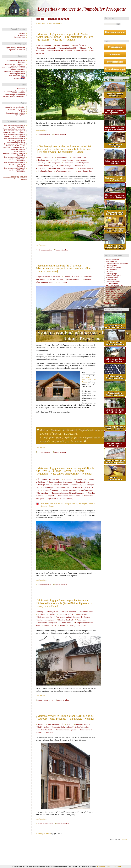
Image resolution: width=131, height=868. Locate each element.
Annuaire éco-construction (15, 107)
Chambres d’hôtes (79, 157)
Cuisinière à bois (87, 612)
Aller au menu (86, 2)
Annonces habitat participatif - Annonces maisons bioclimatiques (14, 149)
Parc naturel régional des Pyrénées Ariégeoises (71, 727)
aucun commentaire (45, 700)
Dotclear (124, 840)
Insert (69, 724)
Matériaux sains (87, 490)
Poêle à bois (81, 620)
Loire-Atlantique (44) (68, 48)
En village (41, 614)
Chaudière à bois (82, 482)
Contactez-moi (19, 37)
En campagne (55, 163)
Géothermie (68, 163)
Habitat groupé (83, 163)
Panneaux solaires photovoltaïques (113, 282)
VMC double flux (85, 171)
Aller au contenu (73, 2)
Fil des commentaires (54, 23)
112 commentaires (45, 250)
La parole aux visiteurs (16, 50)
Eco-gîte (56, 160)
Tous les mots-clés (111, 303)
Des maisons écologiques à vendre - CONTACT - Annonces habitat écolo (15, 140)
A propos (22, 35)
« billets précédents (43, 833)
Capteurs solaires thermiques (48, 277)
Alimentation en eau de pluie (48, 479)
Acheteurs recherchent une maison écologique (15, 65)
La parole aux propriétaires (15, 48)
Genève (52, 614)
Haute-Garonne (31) (55, 724)
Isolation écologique (51, 490)
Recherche (109, 18)
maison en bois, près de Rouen (89, 379)
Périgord (50, 496)
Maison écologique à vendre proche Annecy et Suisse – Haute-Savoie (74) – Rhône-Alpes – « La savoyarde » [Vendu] (65, 603)
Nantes (83, 48)
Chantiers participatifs (17, 74)
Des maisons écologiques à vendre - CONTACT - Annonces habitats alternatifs (14, 127)
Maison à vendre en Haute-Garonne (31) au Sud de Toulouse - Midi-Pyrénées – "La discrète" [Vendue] (66, 717)
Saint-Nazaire (81, 51)
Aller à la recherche (99, 2)
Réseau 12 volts (50, 625)
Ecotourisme (82, 160)
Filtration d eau (63, 487)
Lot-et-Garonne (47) (45, 166)
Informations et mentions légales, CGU (16, 114)
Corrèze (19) (77, 485)
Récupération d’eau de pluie (69, 496)
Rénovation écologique (65, 171)
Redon (69, 51)
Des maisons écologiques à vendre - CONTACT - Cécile (14, 136)
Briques (40, 724)
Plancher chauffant (55, 51)
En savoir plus (103, 866)
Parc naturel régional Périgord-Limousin (68, 493)
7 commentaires (44, 135)
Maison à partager (64, 166)
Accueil (22, 33)
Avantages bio (62, 157)
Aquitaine (49, 157)
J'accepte (117, 866)
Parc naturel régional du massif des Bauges (73, 617)
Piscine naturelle (86, 168)
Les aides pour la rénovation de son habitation (14, 92)
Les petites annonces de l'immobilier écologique (82, 9)
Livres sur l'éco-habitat (17, 109)
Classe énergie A (80, 45)
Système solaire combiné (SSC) (61, 498)
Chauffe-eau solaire (71, 277)
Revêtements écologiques (47, 623)
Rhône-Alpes (66, 623)
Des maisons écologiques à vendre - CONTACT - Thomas (14, 132)
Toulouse (49, 732)
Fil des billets (40, 23)
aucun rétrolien (60, 135)
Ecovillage (41, 163)
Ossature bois (55, 168)
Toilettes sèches (112, 300)
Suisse (62, 625)
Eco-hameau (68, 160)
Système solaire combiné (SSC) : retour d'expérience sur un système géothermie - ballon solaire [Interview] (64, 268)
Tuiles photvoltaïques (77, 625)
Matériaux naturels (44, 617)
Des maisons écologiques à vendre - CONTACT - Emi (15, 145)
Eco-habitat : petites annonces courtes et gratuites (14, 69)
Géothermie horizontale (46, 48)
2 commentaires (44, 452)
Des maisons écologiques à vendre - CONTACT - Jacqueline (15, 159)
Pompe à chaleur (74, 279)
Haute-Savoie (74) (66, 614)
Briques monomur (62, 45)
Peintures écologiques (46, 620)
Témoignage (62, 282)
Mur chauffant (43, 493)
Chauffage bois (43, 160)
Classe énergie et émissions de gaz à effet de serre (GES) (14, 96)
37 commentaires (44, 585)
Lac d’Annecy (83, 614)
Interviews (21, 89)
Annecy (40, 612)
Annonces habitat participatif (14, 72)
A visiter (22, 111)
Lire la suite (40, 130)
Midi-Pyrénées (43, 727)
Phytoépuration (70, 168)
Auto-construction (44, 45)
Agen (39, 157)
